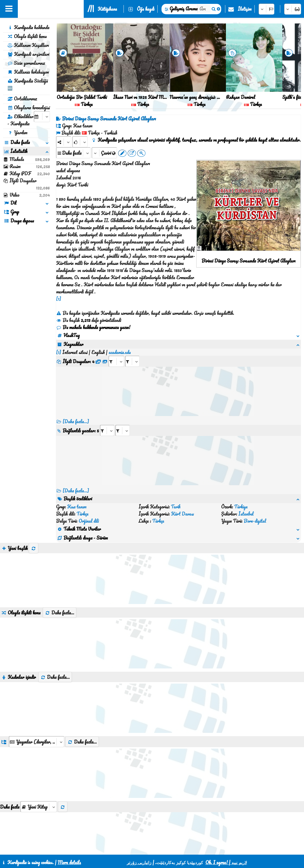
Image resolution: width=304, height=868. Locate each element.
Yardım (17, 132)
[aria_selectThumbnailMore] (39, 807)
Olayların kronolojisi (29, 107)
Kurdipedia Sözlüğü (28, 84)
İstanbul (246, 514)
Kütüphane (107, 9)
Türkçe (83, 514)
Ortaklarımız (22, 99)
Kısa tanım (77, 507)
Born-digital (255, 521)
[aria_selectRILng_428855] (123, 430)
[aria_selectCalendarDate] (42, 117)
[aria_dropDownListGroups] (37, 742)
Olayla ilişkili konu (27, 36)
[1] (59, 299)
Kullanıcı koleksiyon (28, 72)
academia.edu (120, 352)
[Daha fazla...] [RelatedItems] (76, 491)
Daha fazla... (60, 613)
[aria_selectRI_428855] (107, 430)
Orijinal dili (89, 521)
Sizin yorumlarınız (26, 63)
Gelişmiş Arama (183, 9)
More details (69, 862)
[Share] (64, 142)
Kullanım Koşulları (28, 45)
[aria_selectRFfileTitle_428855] (132, 361)
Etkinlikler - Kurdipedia (20, 120)
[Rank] (80, 142)
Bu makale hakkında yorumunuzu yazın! (93, 327)
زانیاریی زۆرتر (139, 862)
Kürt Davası (182, 514)
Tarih (176, 507)
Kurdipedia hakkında (28, 27)
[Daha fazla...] (76, 421)
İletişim (245, 9)
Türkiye (241, 507)
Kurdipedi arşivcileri (28, 54)
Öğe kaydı (146, 9)
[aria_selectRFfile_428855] (116, 361)
